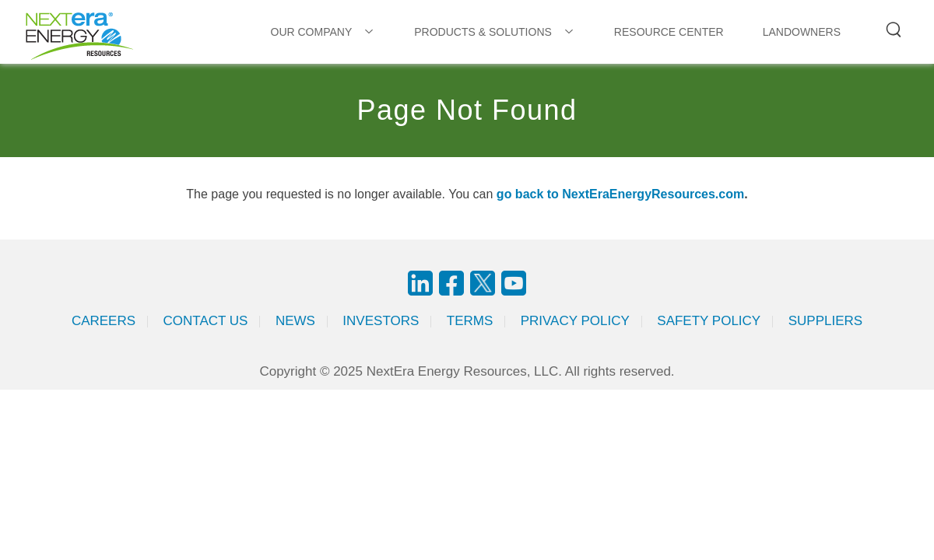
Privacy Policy (575, 321)
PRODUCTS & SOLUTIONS (483, 32)
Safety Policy (709, 321)
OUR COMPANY (312, 32)
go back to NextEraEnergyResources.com (620, 194)
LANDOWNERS (802, 32)
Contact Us (206, 321)
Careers (104, 321)
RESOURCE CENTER (669, 32)
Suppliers (825, 321)
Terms (470, 321)
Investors (381, 321)
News (295, 321)
